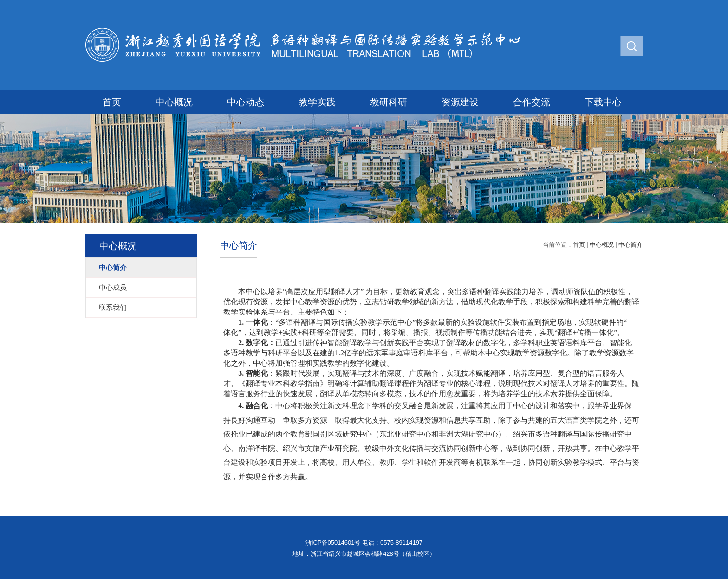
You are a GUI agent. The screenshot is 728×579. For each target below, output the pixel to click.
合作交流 (532, 102)
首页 (112, 102)
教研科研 (389, 102)
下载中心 (603, 102)
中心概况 (174, 102)
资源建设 (460, 102)
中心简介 (630, 245)
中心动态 (246, 102)
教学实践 (317, 102)
